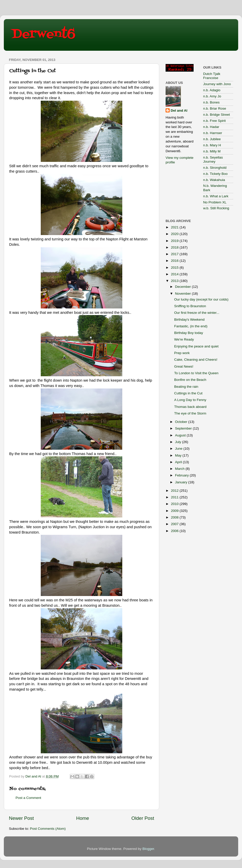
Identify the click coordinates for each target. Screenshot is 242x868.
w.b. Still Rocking (216, 208)
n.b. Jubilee (212, 139)
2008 (175, 517)
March (180, 469)
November (183, 294)
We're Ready (184, 339)
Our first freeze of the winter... (197, 313)
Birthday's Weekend (189, 320)
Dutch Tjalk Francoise (212, 76)
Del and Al (179, 111)
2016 (175, 261)
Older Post (143, 818)
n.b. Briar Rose (215, 108)
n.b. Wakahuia (214, 180)
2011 (175, 497)
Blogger (148, 849)
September (184, 428)
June (179, 449)
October (182, 422)
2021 (175, 227)
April (179, 462)
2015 (175, 268)
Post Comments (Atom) (48, 829)
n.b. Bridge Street (217, 115)
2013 (175, 281)
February (182, 475)
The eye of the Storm (190, 413)
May (179, 455)
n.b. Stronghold (215, 168)
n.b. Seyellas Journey (213, 159)
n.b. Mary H (212, 145)
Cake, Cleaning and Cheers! (196, 360)
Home (83, 818)
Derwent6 (43, 34)
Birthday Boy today (189, 333)
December (183, 287)
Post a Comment (28, 798)
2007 (175, 524)
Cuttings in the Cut (188, 393)
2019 (175, 241)
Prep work (182, 353)
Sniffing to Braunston (190, 306)
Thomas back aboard (190, 407)
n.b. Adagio (212, 90)
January (182, 482)
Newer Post (21, 818)
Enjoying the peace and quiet (196, 346)
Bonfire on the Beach (190, 380)
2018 (175, 247)
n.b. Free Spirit (215, 121)
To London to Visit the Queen (196, 373)
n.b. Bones (212, 102)
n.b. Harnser (213, 133)
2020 (175, 234)
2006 (175, 531)
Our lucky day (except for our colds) (201, 299)
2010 (175, 504)
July (179, 442)
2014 (175, 274)
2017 (175, 254)
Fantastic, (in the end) (191, 326)
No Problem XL (215, 202)
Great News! (184, 366)
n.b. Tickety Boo (216, 174)
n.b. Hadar (211, 127)
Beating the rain (186, 387)
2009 (175, 511)
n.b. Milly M (212, 151)
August (181, 435)
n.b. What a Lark (216, 196)
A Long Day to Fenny (190, 400)
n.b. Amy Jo (212, 96)
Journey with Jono (217, 84)
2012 (175, 491)
